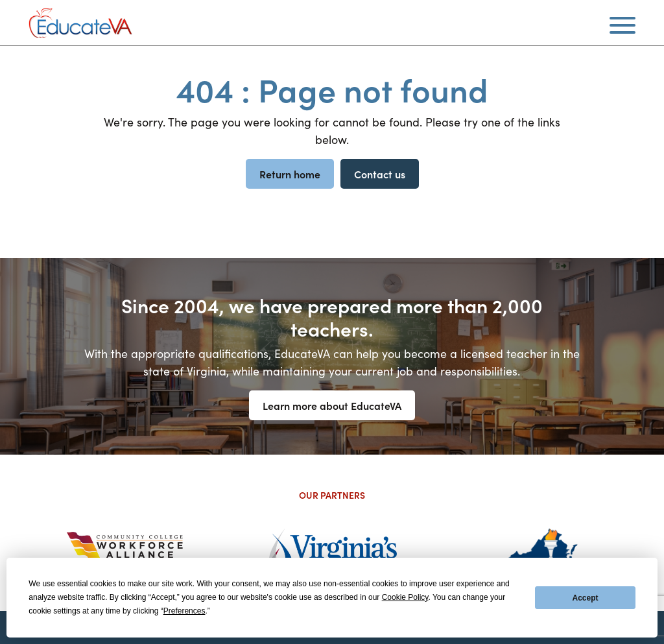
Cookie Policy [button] (405, 597)
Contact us (380, 174)
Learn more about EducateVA (332, 405)
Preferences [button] (184, 611)
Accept (586, 598)
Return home (290, 174)
